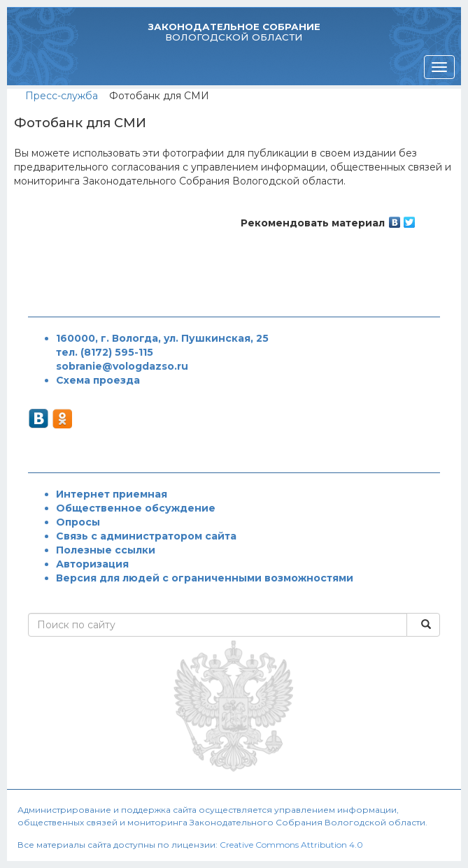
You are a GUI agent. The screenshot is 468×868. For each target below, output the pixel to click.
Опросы (78, 522)
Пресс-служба (62, 96)
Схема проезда (98, 380)
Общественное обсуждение (136, 508)
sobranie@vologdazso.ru (122, 366)
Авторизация (92, 564)
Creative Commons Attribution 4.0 (291, 845)
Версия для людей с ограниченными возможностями (205, 578)
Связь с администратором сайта (146, 536)
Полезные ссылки (106, 550)
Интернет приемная (112, 494)
